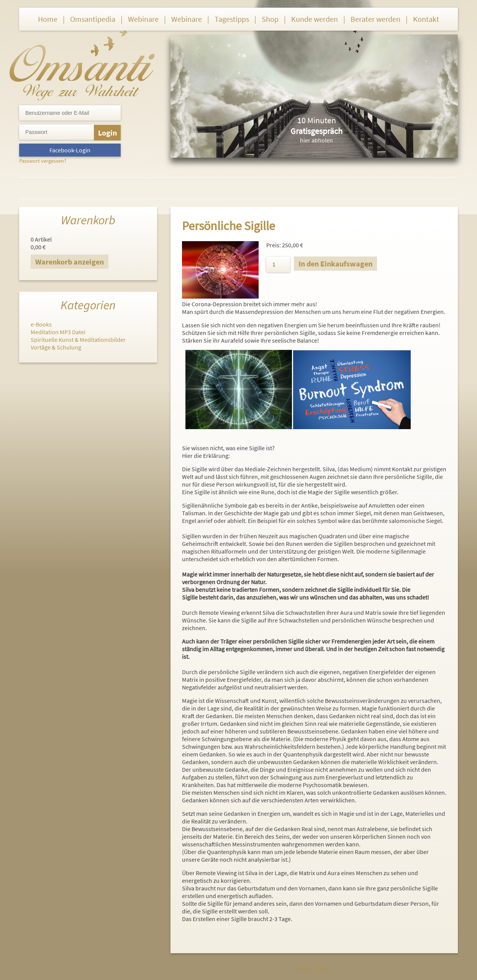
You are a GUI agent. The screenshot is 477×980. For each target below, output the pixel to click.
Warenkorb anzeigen (70, 262)
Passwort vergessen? (43, 161)
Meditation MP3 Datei (58, 332)
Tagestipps (232, 19)
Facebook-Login (70, 150)
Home (48, 19)
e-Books (41, 324)
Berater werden (375, 19)
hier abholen (316, 140)
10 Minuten (317, 120)
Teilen (303, 969)
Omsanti (82, 64)
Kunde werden (315, 19)
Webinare (143, 19)
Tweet (322, 969)
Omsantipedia (93, 19)
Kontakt (426, 19)
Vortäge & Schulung (56, 347)
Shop (270, 19)
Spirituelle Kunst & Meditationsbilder (78, 340)
